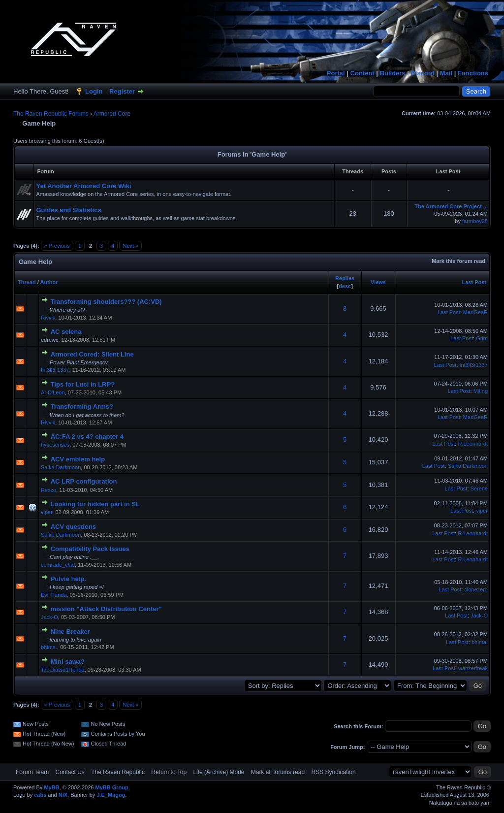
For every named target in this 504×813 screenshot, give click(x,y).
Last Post (474, 282)
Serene (479, 488)
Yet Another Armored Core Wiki (83, 186)
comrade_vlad (58, 565)
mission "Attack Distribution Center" (106, 609)
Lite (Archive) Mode (219, 772)
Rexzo (48, 490)
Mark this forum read (458, 261)
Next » (130, 246)
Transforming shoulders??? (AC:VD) (106, 302)
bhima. (49, 647)
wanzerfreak (473, 668)
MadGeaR (475, 312)
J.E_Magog (111, 795)
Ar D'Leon (53, 392)
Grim (482, 338)
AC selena (66, 332)
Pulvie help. (68, 579)
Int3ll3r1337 (55, 370)
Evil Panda (54, 595)
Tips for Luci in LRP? (83, 384)
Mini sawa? (68, 662)
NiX (63, 795)
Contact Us (70, 772)
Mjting (481, 391)
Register (122, 91)
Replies (345, 278)
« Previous (57, 246)
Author (49, 282)
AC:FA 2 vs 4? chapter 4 (87, 437)
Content (362, 73)
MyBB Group (111, 787)
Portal (336, 73)
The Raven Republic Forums (51, 114)
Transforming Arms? (82, 406)
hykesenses (55, 445)
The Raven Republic (118, 772)
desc (345, 286)
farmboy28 (475, 221)
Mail (446, 73)
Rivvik (48, 318)
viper (47, 512)
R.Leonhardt (473, 444)
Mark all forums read (278, 772)
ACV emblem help (78, 459)
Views (378, 282)
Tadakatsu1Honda (63, 670)
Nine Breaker (70, 632)
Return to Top (169, 772)
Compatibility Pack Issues (90, 549)
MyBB (51, 787)
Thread (27, 282)
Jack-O (49, 617)
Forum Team (32, 772)
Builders (393, 73)
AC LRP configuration (84, 481)
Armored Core (112, 114)
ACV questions (73, 527)
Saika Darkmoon (61, 467)
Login (94, 91)
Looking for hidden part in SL (95, 504)
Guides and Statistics (68, 210)
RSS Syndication (334, 772)
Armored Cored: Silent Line (92, 354)
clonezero (476, 589)
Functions (473, 73)
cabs (40, 795)
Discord (422, 73)
